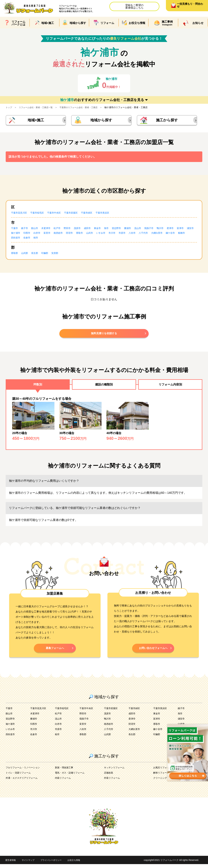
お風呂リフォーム (164, 771)
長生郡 (37, 254)
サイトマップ (29, 864)
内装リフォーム (64, 782)
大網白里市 (18, 239)
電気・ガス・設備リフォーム (72, 777)
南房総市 (85, 234)
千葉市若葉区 (78, 214)
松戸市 (62, 230)
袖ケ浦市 (38, 234)
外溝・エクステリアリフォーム (24, 782)
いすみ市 (132, 234)
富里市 (73, 234)
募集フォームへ (55, 651)
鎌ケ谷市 (32, 239)
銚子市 (26, 230)
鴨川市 (175, 230)
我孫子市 (162, 230)
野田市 (73, 230)
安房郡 (59, 254)
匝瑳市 (97, 234)
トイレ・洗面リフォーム (20, 777)
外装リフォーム (113, 782)
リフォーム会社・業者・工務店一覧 (38, 107)
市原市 (155, 234)
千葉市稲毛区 (40, 214)
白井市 (62, 234)
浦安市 (26, 234)
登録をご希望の (134, 6)
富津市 (15, 234)
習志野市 (127, 230)
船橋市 (45, 239)
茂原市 (84, 230)
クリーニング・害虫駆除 (168, 782)
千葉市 (15, 230)
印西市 (51, 234)
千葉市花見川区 (20, 214)
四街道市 (57, 239)
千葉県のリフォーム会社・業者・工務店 (83, 107)
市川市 (144, 234)
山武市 (120, 234)
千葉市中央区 (59, 214)
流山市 (150, 230)
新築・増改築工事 (65, 771)
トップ (9, 107)
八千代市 (179, 234)
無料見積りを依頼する (104, 335)
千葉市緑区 (96, 214)
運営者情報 (11, 864)
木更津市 (49, 230)
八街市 (166, 234)
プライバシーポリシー (54, 864)
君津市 (186, 230)
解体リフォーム (162, 777)
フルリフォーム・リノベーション (25, 771)
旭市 (116, 230)
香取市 (109, 234)
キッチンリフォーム (116, 771)
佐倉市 (70, 239)
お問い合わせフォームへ (153, 651)
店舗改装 (109, 777)
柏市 (79, 239)
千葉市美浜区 (113, 214)
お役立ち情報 (78, 864)
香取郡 (15, 254)
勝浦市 (139, 230)
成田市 (95, 230)
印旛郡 (48, 254)
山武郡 (26, 254)
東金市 (106, 230)
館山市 (37, 230)
